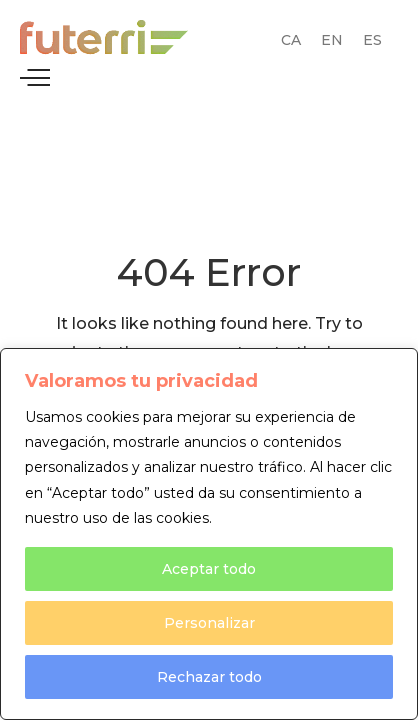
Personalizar (209, 623)
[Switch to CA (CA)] (291, 40)
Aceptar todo (209, 569)
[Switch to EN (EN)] (332, 40)
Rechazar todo (209, 677)
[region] (209, 534)
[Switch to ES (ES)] (372, 40)
